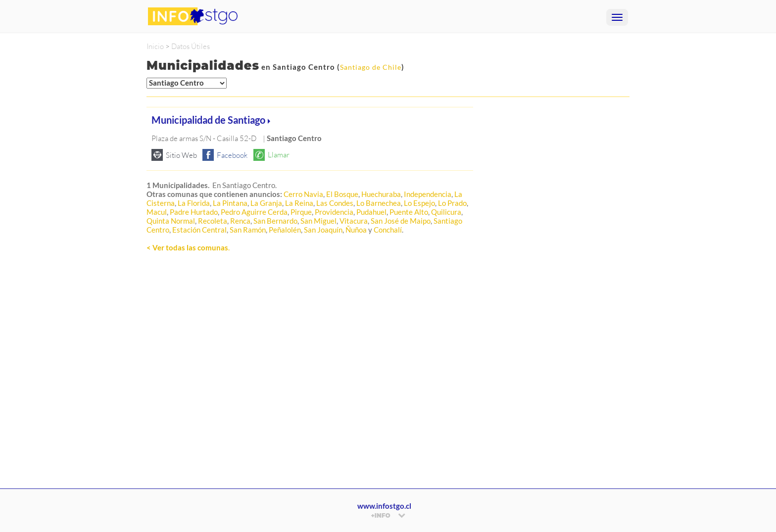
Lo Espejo (419, 203)
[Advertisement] (310, 382)
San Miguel (318, 221)
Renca (240, 221)
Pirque (301, 212)
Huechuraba (381, 194)
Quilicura (446, 212)
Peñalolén (285, 230)
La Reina (299, 203)
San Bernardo (275, 221)
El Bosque (342, 194)
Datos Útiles (191, 46)
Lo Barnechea (379, 203)
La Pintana (230, 203)
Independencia (428, 194)
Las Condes (335, 203)
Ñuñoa (356, 230)
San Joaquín (323, 230)
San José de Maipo (401, 221)
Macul (157, 212)
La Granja (266, 203)
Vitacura (354, 221)
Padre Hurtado (194, 212)
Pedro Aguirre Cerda (254, 212)
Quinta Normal (171, 221)
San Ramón (248, 230)
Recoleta (213, 221)
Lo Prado (452, 203)
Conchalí (388, 230)
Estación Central (199, 230)
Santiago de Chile (371, 67)
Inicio (155, 46)
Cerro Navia (303, 194)
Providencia (334, 212)
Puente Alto (409, 212)
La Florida (194, 203)
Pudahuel (371, 212)
